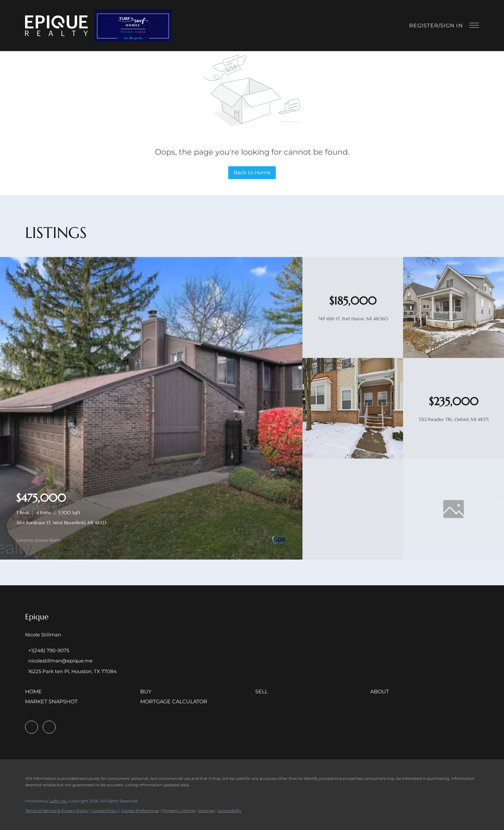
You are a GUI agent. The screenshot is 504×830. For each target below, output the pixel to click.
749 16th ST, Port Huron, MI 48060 (353, 319)
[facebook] (32, 727)
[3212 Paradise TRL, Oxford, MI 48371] (353, 457)
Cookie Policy (105, 811)
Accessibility (230, 811)
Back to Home (252, 173)
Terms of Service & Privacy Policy (57, 811)
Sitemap (206, 811)
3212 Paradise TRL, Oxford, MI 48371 (454, 419)
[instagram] (49, 727)
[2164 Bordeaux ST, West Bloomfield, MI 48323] (151, 558)
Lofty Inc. (59, 801)
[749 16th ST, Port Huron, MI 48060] (454, 356)
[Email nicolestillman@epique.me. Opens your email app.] (59, 661)
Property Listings (179, 811)
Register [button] (424, 26)
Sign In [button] (452, 26)
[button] (56, 26)
